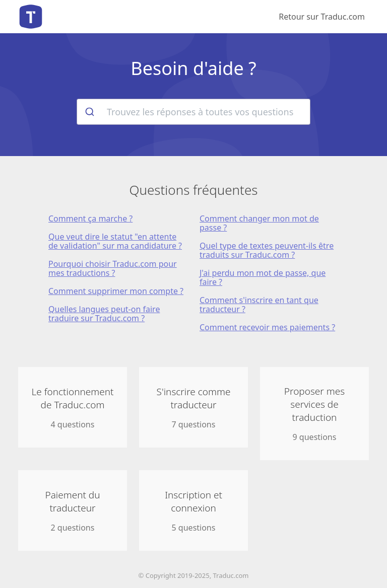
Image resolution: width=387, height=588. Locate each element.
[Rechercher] (89, 112)
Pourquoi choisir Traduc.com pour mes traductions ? (113, 268)
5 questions (193, 511)
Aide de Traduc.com (31, 17)
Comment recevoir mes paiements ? (267, 327)
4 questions (73, 408)
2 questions (73, 511)
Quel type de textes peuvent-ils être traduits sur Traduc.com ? (267, 250)
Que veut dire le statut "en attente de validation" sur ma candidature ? (115, 241)
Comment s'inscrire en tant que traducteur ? (259, 305)
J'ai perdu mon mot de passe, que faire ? (263, 277)
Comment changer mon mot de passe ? (259, 223)
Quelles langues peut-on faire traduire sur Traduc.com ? (104, 314)
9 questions (314, 414)
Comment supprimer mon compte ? (116, 291)
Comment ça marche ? (90, 218)
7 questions (193, 408)
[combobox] (193, 112)
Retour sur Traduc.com (322, 17)
